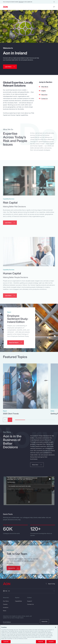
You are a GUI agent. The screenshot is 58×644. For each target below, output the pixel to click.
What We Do (45, 87)
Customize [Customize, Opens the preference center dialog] (6, 642)
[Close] (56, 627)
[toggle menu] (54, 7)
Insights (43, 91)
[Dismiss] (54, 2)
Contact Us (44, 98)
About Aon (44, 95)
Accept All (51, 642)
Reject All (41, 642)
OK (29, 502)
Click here (21, 2)
